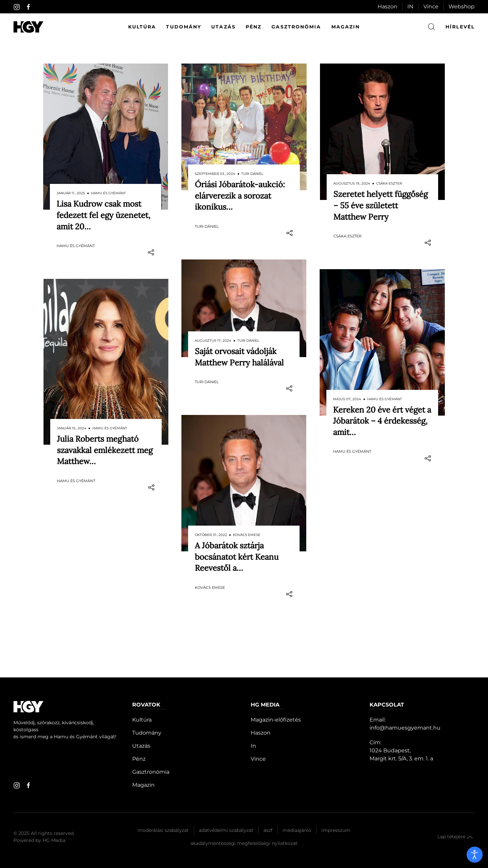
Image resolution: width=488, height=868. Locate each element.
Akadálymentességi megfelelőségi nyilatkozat (244, 803)
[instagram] (17, 7)
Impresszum (336, 790)
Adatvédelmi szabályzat (226, 790)
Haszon (387, 7)
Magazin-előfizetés (276, 680)
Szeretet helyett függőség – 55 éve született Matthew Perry (381, 205)
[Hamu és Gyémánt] (28, 27)
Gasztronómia (296, 27)
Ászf (268, 790)
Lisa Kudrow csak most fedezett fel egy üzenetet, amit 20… (103, 215)
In (253, 706)
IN (410, 7)
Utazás (223, 27)
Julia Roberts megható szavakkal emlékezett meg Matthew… (105, 437)
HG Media (54, 800)
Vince (431, 7)
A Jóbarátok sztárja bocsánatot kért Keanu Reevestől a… (237, 530)
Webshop (462, 7)
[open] (475, 855)
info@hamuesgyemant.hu (405, 688)
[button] (470, 797)
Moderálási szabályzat (163, 790)
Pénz (254, 27)
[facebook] (28, 7)
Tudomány (184, 27)
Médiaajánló (297, 790)
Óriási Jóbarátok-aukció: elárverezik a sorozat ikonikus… (240, 196)
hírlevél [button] (460, 27)
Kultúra (142, 27)
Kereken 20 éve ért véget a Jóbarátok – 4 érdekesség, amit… (382, 408)
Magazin (346, 27)
